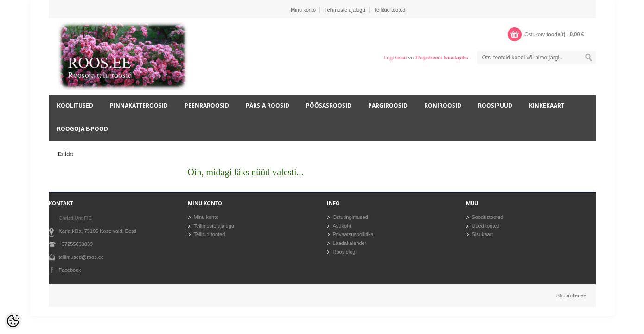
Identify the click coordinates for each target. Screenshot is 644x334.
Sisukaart (483, 234)
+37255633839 (76, 244)
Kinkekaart (547, 106)
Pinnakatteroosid (139, 106)
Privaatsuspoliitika (353, 234)
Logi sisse (395, 58)
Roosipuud (495, 106)
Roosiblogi (345, 252)
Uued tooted (486, 226)
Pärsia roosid (268, 106)
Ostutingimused (351, 217)
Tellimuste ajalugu (345, 10)
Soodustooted (488, 217)
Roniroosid (443, 106)
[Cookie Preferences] (13, 321)
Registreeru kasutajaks (442, 58)
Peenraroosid (207, 106)
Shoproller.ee (571, 295)
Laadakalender (350, 243)
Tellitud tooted (390, 10)
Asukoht (342, 226)
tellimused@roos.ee (81, 257)
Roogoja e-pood (83, 129)
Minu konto (303, 10)
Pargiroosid (388, 106)
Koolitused (75, 106)
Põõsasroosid (329, 106)
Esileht (66, 154)
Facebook (70, 270)
